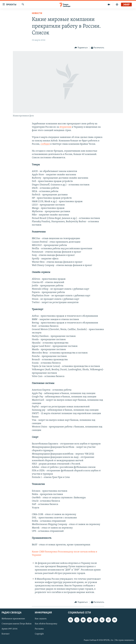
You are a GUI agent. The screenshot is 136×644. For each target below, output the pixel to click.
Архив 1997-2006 (9, 629)
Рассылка (39, 629)
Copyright (39, 634)
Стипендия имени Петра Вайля (17, 624)
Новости (37, 13)
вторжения (65, 127)
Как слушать (41, 619)
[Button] (81, 48)
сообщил (45, 144)
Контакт (6, 634)
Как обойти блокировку (46, 624)
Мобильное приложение (13, 619)
